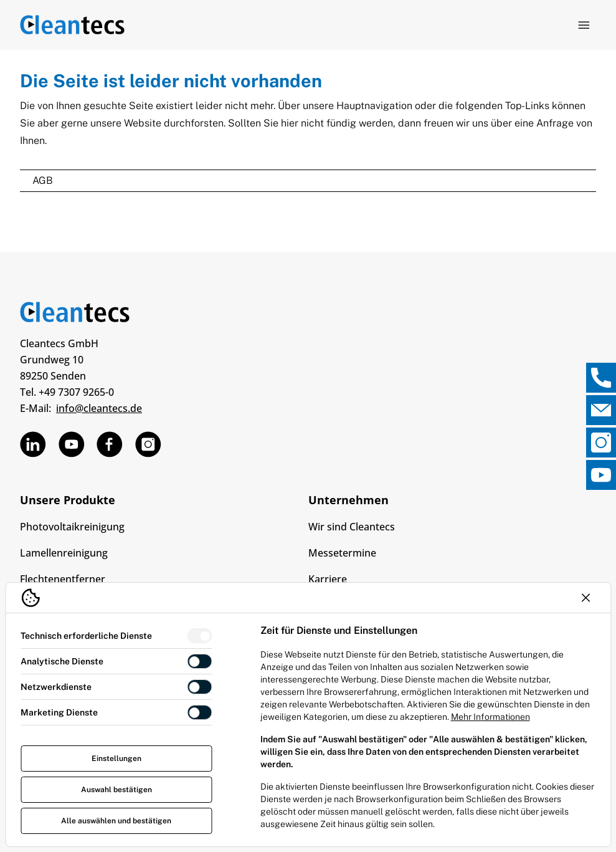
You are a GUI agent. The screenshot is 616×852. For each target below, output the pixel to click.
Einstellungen (116, 759)
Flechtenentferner (63, 579)
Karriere (328, 579)
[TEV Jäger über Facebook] (110, 444)
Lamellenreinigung (64, 553)
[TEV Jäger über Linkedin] (33, 444)
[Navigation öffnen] (584, 25)
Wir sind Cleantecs (352, 527)
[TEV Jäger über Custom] (72, 444)
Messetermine (342, 553)
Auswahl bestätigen (116, 790)
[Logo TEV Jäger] (72, 25)
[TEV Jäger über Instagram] (148, 444)
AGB (43, 180)
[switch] (200, 636)
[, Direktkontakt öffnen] (601, 378)
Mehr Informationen (490, 717)
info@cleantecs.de (99, 408)
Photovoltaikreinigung (72, 527)
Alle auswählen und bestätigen (116, 821)
